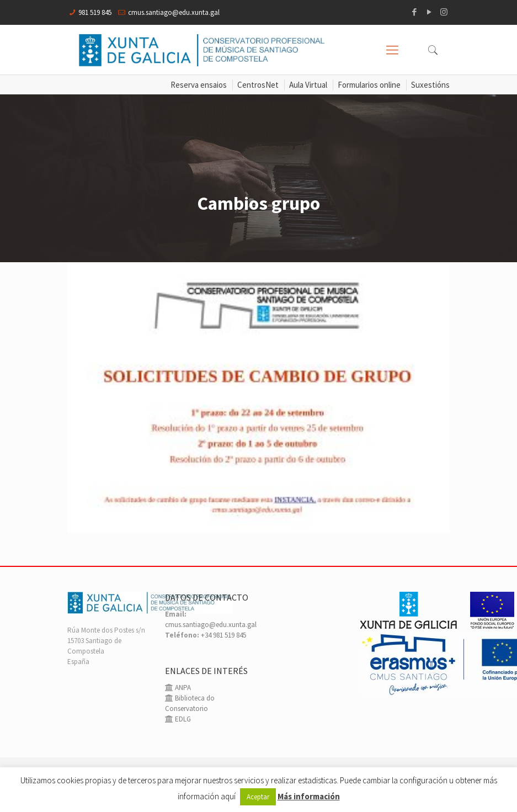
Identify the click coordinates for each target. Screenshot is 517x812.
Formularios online (369, 85)
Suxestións (430, 85)
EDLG (182, 719)
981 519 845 (95, 12)
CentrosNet (258, 85)
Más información (309, 796)
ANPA (182, 688)
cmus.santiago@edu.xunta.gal (174, 12)
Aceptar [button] (258, 797)
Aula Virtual (308, 85)
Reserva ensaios (199, 85)
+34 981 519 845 (223, 635)
